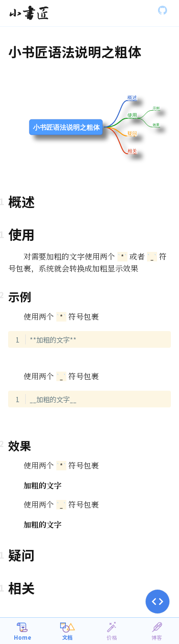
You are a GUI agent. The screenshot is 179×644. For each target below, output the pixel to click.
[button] (158, 602)
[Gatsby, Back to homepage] (29, 13)
